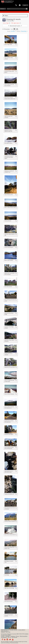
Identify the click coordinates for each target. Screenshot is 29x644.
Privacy (17, 636)
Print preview (6, 29)
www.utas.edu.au (5, 631)
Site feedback (4, 637)
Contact (3, 636)
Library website (21, 630)
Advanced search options (15, 26)
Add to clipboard (16, 45)
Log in (25, 5)
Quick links (20, 5)
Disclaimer (13, 636)
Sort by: (9, 31)
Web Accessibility (24, 636)
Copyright (8, 636)
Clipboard (16, 5)
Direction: (19, 31)
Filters (6, 16)
